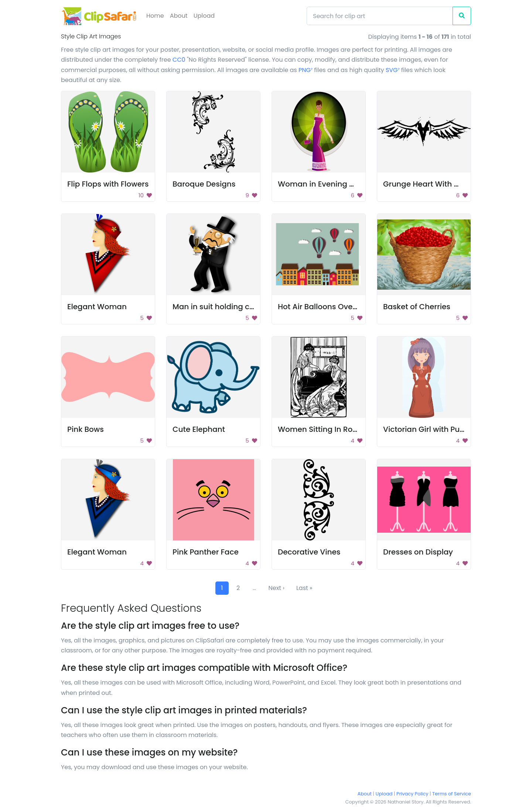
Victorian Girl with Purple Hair (437, 429)
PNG (306, 70)
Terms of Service (452, 794)
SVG (393, 70)
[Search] (380, 16)
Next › (277, 588)
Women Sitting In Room (321, 429)
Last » (304, 588)
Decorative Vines (309, 552)
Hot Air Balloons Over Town (328, 307)
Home (155, 16)
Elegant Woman (97, 307)
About (179, 16)
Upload (204, 16)
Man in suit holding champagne (232, 307)
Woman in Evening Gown (324, 184)
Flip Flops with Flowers (108, 184)
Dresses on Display (418, 552)
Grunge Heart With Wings (430, 184)
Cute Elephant (199, 429)
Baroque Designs (204, 184)
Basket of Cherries (417, 307)
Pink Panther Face (206, 552)
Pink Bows (86, 429)
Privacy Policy (412, 794)
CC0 (179, 60)
